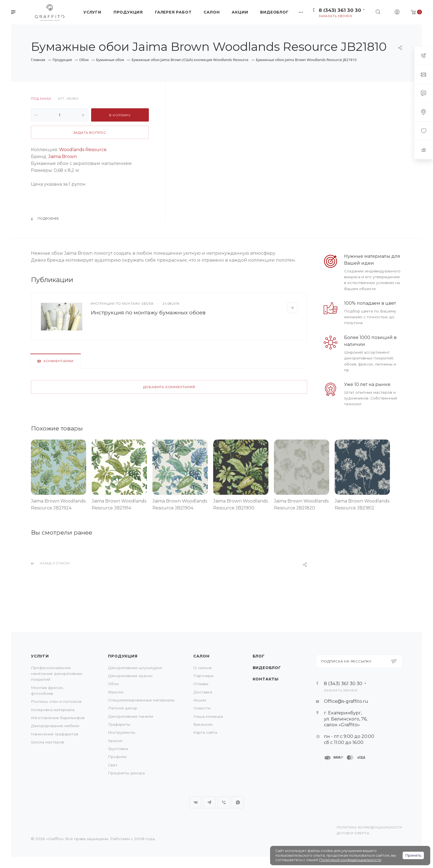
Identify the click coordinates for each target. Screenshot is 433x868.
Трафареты (119, 724)
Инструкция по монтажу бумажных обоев (148, 312)
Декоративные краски (130, 676)
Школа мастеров (47, 742)
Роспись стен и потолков (56, 701)
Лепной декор (123, 708)
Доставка (203, 692)
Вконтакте (195, 802)
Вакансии (203, 724)
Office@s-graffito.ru (346, 701)
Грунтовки (118, 749)
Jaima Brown (63, 156)
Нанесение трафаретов (55, 734)
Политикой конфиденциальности (350, 860)
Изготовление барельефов (58, 718)
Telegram (209, 802)
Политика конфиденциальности (369, 828)
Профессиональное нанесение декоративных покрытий (57, 674)
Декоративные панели (130, 716)
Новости (202, 708)
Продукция (123, 656)
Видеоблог (267, 668)
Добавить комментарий (169, 387)
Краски (115, 741)
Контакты (266, 679)
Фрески (116, 692)
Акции (200, 700)
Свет (113, 765)
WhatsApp (238, 802)
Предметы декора (126, 773)
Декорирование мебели (55, 726)
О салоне (203, 668)
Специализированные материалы (141, 700)
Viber (224, 802)
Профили (117, 757)
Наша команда (208, 716)
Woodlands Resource (83, 150)
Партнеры (203, 676)
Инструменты (122, 732)
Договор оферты (353, 833)
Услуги (40, 656)
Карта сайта (205, 732)
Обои (113, 684)
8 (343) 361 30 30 (340, 10)
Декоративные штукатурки (135, 668)
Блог (259, 656)
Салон (201, 656)
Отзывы (201, 684)
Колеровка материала (53, 710)
